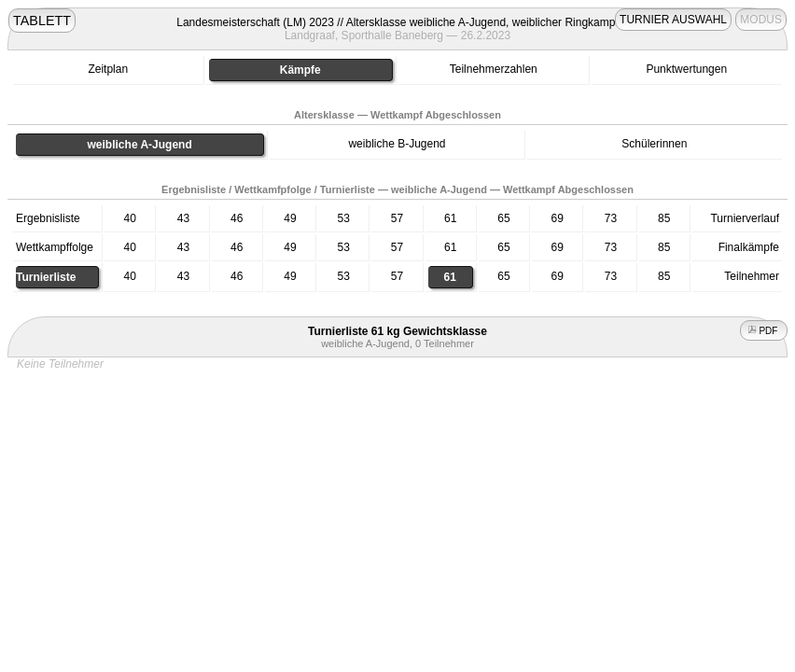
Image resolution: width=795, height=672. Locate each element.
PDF (764, 331)
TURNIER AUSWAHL (673, 20)
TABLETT (42, 21)
